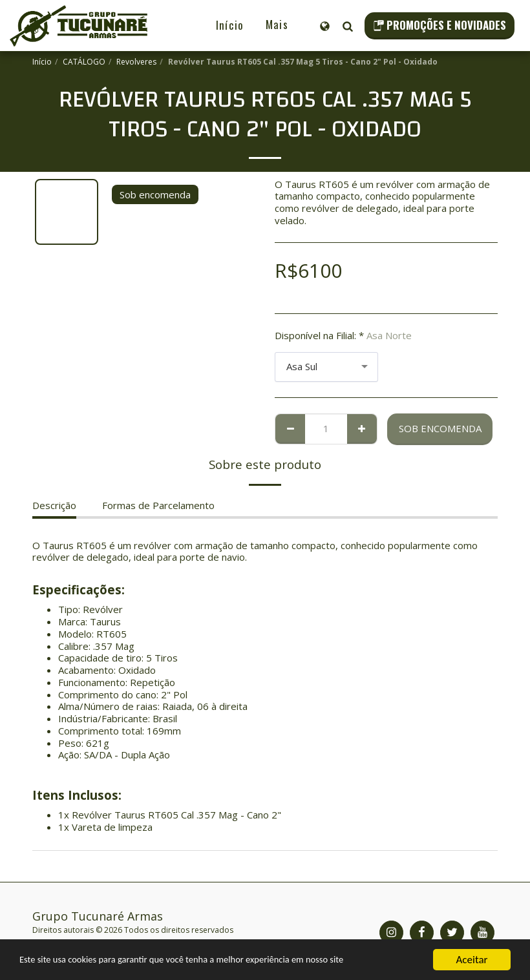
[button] (347, 26)
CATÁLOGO (84, 62)
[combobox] (326, 367)
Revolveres (136, 62)
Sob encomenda (440, 428)
